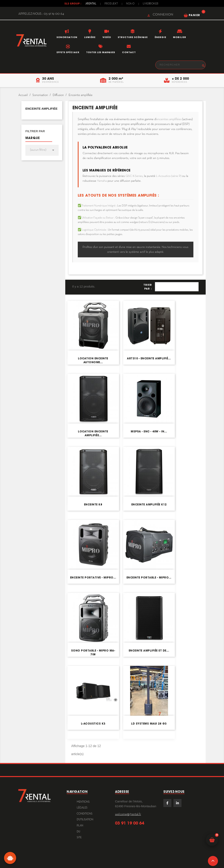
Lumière (90, 37)
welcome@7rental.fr (128, 814)
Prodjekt (111, 4)
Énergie (160, 37)
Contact (129, 52)
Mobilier (180, 37)
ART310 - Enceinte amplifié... (149, 358)
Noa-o (130, 4)
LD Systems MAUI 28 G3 (149, 724)
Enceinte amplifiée (41, 109)
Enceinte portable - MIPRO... (149, 578)
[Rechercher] (180, 65)
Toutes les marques (101, 52)
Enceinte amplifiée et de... (149, 651)
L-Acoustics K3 (93, 724)
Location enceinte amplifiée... (93, 433)
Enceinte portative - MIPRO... (93, 578)
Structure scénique (133, 37)
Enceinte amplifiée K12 (149, 505)
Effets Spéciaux (68, 52)
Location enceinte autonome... (93, 360)
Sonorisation (67, 37)
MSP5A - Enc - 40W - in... (149, 431)
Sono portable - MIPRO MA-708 (93, 652)
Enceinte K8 (93, 505)
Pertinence (177, 287)
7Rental (91, 4)
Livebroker (151, 4)
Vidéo (107, 37)
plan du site (80, 832)
